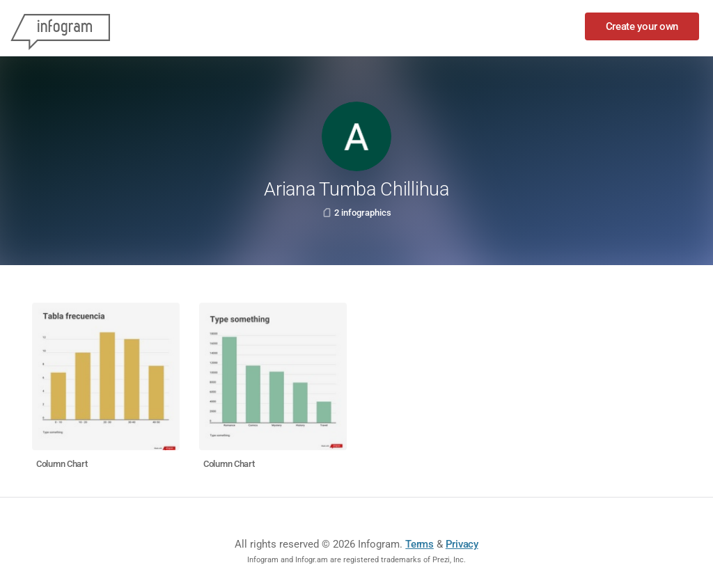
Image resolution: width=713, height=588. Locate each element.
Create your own (642, 26)
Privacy (462, 544)
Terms (420, 544)
